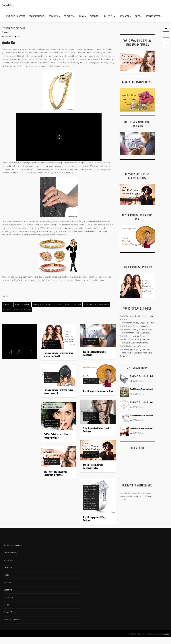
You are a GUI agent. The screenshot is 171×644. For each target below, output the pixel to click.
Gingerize (124, 493)
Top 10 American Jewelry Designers (135, 333)
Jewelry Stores (154, 16)
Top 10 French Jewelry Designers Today (93, 466)
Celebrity (69, 16)
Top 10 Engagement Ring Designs (94, 520)
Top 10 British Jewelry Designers (134, 343)
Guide (139, 16)
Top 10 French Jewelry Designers (134, 336)
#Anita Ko (8, 304)
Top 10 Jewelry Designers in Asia (98, 391)
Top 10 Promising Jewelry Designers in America (55, 473)
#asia (86, 380)
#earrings (7, 309)
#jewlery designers (52, 344)
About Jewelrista (37, 16)
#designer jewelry (22, 304)
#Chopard (49, 379)
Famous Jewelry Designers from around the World (58, 355)
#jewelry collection (22, 309)
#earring (48, 421)
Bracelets (110, 16)
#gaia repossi (89, 417)
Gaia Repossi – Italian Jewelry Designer (97, 430)
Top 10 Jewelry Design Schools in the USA (145, 389)
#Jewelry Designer (52, 381)
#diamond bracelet (54, 304)
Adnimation (166, 634)
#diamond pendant (73, 304)
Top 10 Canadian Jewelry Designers (135, 339)
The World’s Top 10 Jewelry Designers (144, 376)
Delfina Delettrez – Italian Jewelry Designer (56, 436)
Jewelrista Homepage (15, 16)
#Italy (96, 417)
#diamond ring (90, 304)
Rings (82, 16)
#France (87, 453)
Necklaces (125, 16)
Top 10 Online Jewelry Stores (132, 346)
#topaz (56, 425)
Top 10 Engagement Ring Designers (94, 353)
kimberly (6, 32)
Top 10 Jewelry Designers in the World (136, 329)
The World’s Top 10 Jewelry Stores (142, 402)
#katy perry (49, 425)
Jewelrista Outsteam (13, 620)
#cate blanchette (90, 415)
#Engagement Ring (91, 340)
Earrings (95, 16)
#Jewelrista (49, 342)
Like (17, 37)
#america (48, 460)
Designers (54, 16)
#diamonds (104, 304)
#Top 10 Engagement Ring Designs (90, 505)
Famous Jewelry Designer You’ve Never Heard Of (59, 391)
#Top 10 (94, 382)
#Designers (38, 304)
